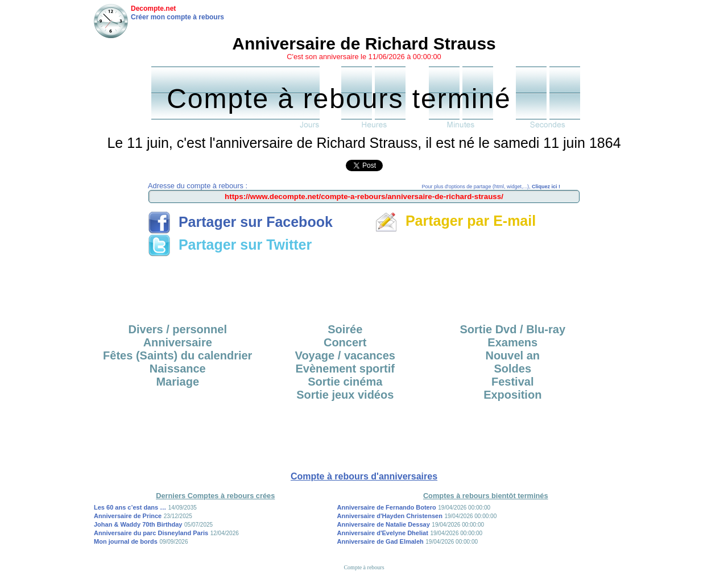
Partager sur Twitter (230, 245)
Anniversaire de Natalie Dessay (384, 524)
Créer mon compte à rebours (177, 17)
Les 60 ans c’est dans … (130, 507)
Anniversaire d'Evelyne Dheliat (383, 533)
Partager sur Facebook (240, 222)
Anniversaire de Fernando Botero (387, 507)
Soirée (345, 329)
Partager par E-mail (455, 221)
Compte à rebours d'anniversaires (364, 476)
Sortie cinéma (345, 382)
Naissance (178, 369)
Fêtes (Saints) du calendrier (177, 355)
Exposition (512, 395)
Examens (512, 342)
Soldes (512, 369)
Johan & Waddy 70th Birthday (138, 524)
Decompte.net (153, 9)
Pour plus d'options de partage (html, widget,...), (491, 187)
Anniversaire (178, 342)
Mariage (177, 382)
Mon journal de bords (126, 541)
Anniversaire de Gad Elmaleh (380, 541)
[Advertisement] (364, 286)
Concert (345, 342)
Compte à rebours (364, 567)
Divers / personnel (178, 329)
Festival (512, 382)
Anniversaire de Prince (128, 516)
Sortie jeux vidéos (345, 395)
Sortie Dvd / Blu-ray (512, 329)
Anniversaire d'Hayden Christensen (390, 516)
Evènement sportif (345, 369)
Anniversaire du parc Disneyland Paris (151, 533)
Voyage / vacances (345, 355)
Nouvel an (512, 355)
